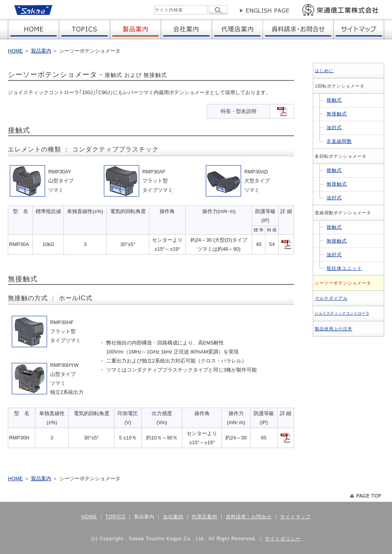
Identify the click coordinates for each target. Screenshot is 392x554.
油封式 (334, 128)
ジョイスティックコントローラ (342, 313)
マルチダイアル (331, 298)
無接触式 (337, 114)
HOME (15, 51)
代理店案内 (204, 517)
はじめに (324, 71)
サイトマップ (296, 517)
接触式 (334, 100)
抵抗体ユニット (344, 268)
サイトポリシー (283, 539)
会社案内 (173, 517)
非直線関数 (339, 141)
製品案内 (41, 51)
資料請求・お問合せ (249, 517)
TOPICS (115, 517)
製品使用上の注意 (334, 329)
